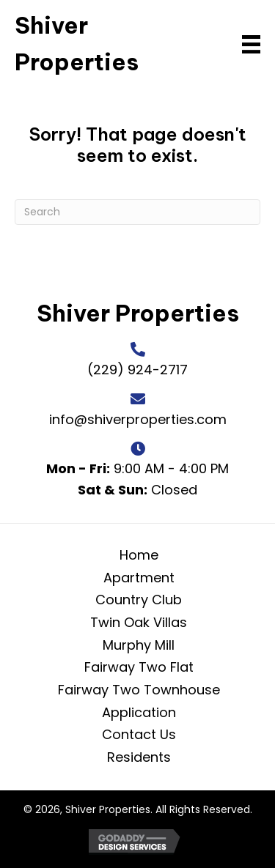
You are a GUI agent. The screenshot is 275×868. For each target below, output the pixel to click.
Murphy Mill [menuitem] (139, 645)
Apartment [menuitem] (139, 578)
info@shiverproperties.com (138, 419)
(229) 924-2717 (137, 370)
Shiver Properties (138, 313)
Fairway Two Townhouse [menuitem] (139, 690)
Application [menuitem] (139, 712)
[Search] (137, 212)
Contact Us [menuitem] (139, 734)
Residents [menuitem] (139, 757)
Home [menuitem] (139, 555)
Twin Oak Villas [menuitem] (139, 622)
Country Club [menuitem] (139, 600)
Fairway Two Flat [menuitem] (139, 667)
